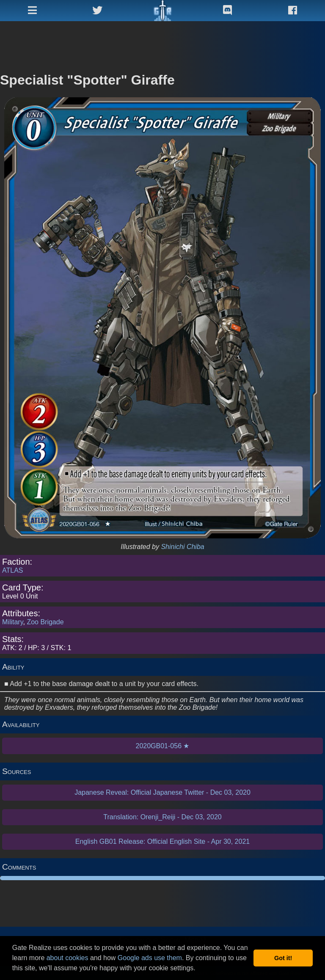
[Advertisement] (162, 42)
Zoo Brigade (45, 622)
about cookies (67, 958)
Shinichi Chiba (182, 547)
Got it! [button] (283, 958)
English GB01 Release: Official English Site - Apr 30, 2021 (162, 841)
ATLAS (13, 570)
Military (12, 622)
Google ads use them (150, 958)
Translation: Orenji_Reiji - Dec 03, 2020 (162, 817)
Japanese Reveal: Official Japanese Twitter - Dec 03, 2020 (162, 792)
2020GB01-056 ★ (163, 746)
